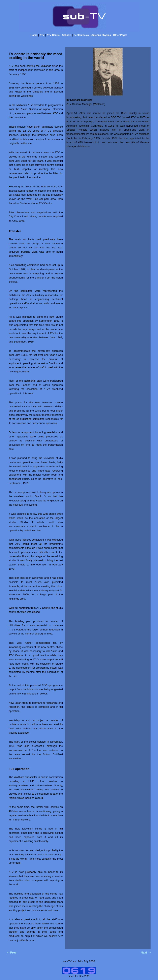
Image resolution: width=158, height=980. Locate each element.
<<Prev (12, 953)
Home (34, 35)
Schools (67, 35)
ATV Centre (53, 35)
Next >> (146, 953)
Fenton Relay (81, 35)
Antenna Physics (101, 35)
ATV (42, 35)
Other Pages (120, 35)
